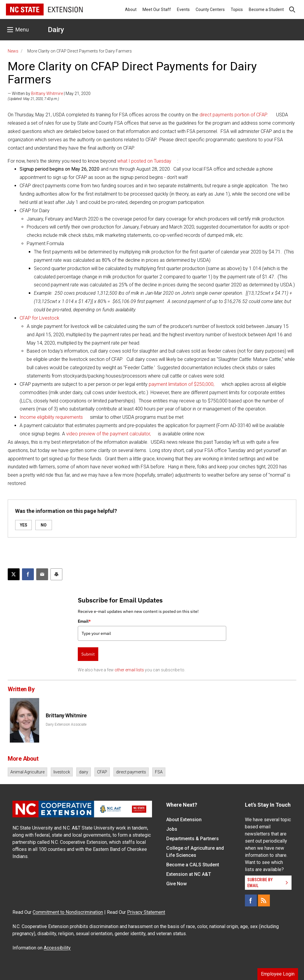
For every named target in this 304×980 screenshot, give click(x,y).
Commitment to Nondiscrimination (68, 912)
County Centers (210, 9)
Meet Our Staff (157, 9)
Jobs (172, 829)
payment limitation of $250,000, (182, 384)
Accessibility (57, 948)
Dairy (56, 30)
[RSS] (264, 900)
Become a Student (266, 9)
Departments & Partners (193, 839)
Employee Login (278, 974)
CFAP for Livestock (39, 318)
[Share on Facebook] (28, 574)
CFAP (102, 772)
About (131, 9)
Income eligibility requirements (51, 417)
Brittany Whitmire (47, 93)
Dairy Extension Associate (66, 724)
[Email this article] (42, 574)
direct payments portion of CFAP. (234, 115)
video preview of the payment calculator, (109, 434)
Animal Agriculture (27, 772)
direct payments (131, 772)
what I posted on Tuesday (144, 161)
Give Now (176, 884)
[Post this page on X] (14, 574)
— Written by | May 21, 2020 (49, 93)
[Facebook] (251, 900)
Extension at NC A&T (189, 874)
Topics (237, 9)
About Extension (184, 820)
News (13, 51)
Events (183, 9)
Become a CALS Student (193, 865)
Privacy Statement (146, 912)
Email (84, 621)
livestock (62, 772)
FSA (159, 772)
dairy (84, 772)
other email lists (129, 670)
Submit (88, 654)
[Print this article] (56, 574)
